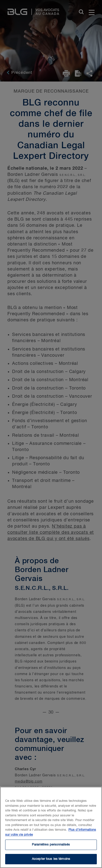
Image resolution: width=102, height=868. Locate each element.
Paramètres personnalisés (51, 846)
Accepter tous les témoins (51, 860)
